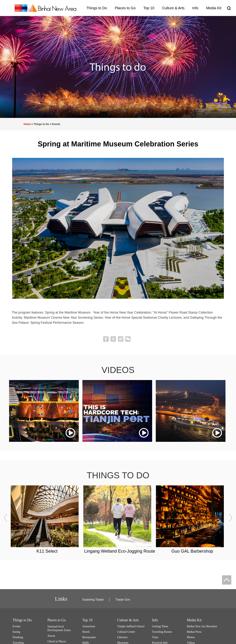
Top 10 (87, 620)
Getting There (160, 626)
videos (118, 370)
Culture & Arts (128, 620)
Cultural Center (126, 632)
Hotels (86, 632)
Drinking (18, 637)
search (229, 8)
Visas (155, 637)
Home (27, 124)
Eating (16, 632)
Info (155, 620)
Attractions (89, 626)
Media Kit (194, 620)
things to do (118, 475)
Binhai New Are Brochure (202, 626)
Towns (51, 636)
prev (5, 518)
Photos (191, 637)
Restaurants (89, 637)
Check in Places (57, 641)
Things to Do (41, 124)
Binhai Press (194, 632)
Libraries (122, 637)
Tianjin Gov (123, 600)
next (231, 518)
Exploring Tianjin (93, 600)
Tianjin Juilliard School (131, 626)
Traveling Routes (162, 632)
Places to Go (57, 620)
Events (56, 124)
